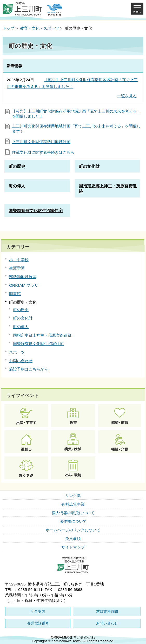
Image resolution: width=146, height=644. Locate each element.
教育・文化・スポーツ (39, 28)
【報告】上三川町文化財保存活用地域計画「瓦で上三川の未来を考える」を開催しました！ (76, 114)
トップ (8, 28)
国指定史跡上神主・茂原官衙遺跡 (42, 335)
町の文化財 (23, 318)
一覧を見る (127, 96)
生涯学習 (17, 268)
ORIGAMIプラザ (24, 285)
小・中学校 (19, 260)
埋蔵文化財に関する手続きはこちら (43, 152)
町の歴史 (21, 310)
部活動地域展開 (23, 277)
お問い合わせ (21, 361)
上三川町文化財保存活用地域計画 (41, 142)
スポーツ (17, 352)
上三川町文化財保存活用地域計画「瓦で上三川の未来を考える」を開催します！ (76, 129)
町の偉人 (21, 327)
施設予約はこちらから (29, 369)
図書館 (15, 294)
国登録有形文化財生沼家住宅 (38, 344)
